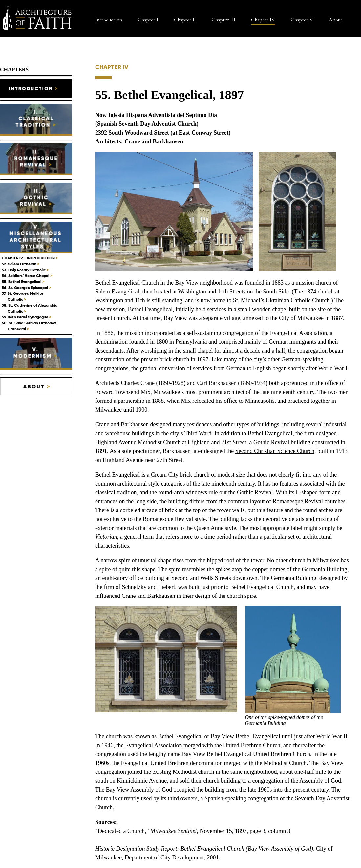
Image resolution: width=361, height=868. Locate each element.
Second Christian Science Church (275, 451)
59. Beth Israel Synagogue (26, 317)
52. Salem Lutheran (21, 264)
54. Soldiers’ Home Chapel (27, 276)
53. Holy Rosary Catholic (25, 270)
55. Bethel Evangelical (23, 282)
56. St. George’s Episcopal (26, 287)
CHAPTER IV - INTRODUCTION (30, 258)
